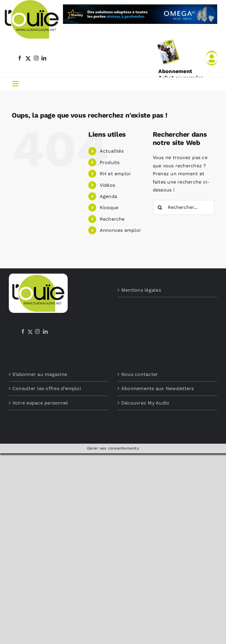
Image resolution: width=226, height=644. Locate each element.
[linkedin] (44, 58)
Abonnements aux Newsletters (157, 388)
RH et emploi (115, 174)
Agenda (108, 196)
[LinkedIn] (45, 331)
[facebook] (20, 58)
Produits (110, 162)
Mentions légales (141, 290)
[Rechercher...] (183, 207)
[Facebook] (23, 331)
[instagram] (36, 58)
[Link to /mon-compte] (212, 58)
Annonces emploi (120, 230)
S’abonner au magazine (40, 374)
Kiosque (109, 208)
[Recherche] (160, 207)
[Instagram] (37, 331)
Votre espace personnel (40, 403)
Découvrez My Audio (145, 403)
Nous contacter (140, 374)
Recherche (112, 219)
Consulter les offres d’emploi (47, 388)
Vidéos (107, 185)
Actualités (112, 151)
